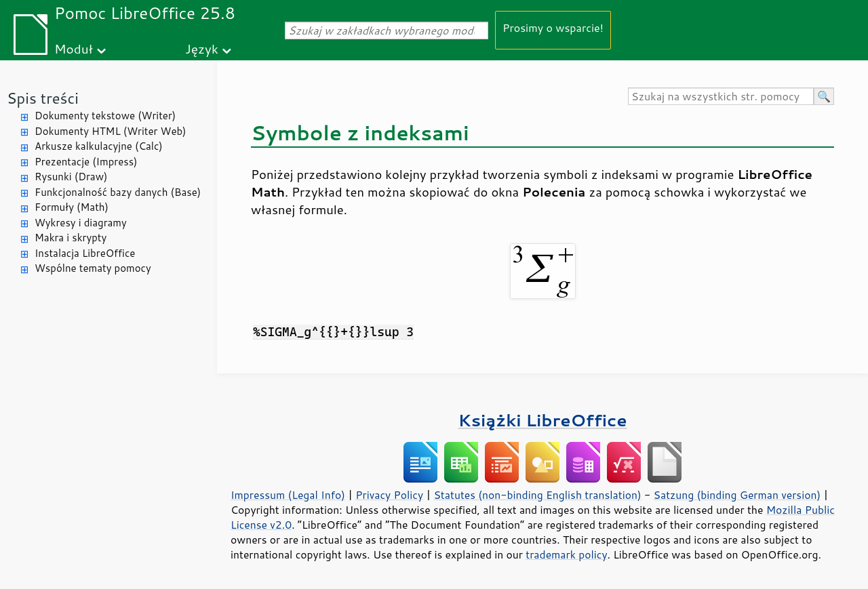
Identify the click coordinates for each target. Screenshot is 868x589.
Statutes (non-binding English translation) (537, 495)
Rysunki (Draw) (71, 177)
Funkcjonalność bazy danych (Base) (118, 192)
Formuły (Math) (72, 207)
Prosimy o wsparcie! (553, 27)
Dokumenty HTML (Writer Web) (111, 131)
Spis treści (43, 98)
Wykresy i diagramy (81, 223)
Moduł (74, 48)
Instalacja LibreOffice (85, 253)
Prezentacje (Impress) (86, 162)
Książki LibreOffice (543, 420)
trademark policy (566, 554)
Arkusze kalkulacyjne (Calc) (99, 146)
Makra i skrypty (71, 238)
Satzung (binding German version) (737, 495)
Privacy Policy (389, 495)
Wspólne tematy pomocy (93, 268)
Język (202, 48)
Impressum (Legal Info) (288, 495)
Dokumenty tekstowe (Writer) (105, 116)
